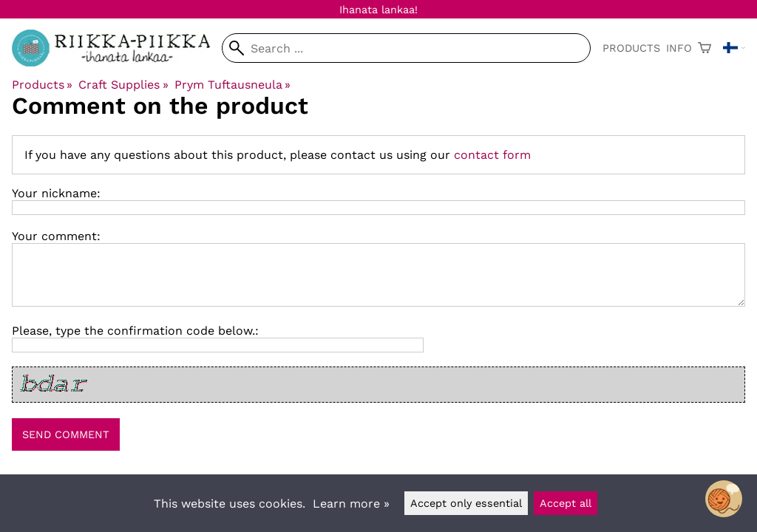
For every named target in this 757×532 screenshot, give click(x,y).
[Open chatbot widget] (724, 499)
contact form (492, 155)
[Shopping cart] (705, 48)
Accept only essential (466, 503)
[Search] (406, 48)
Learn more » (351, 504)
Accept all (566, 503)
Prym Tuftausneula (232, 85)
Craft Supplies (123, 85)
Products (631, 48)
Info (679, 48)
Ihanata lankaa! (378, 10)
